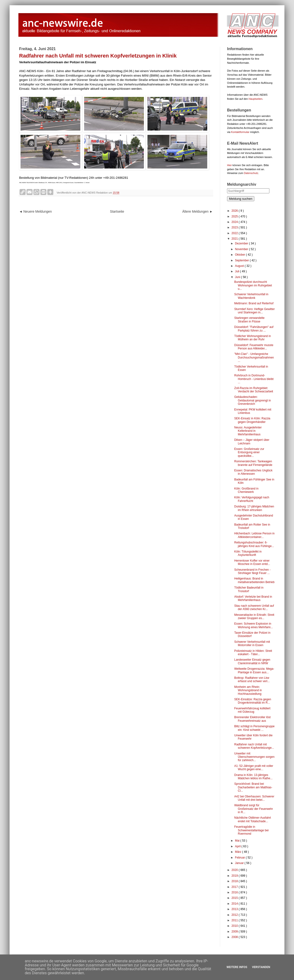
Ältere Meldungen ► (198, 211)
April (238, 846)
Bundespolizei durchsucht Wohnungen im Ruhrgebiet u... (253, 285)
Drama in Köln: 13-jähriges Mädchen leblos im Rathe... (253, 777)
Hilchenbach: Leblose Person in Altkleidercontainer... (254, 535)
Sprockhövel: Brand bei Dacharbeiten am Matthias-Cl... (253, 787)
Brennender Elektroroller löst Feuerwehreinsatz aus (252, 719)
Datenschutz (251, 173)
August (240, 266)
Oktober (240, 255)
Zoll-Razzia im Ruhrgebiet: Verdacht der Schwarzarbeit (254, 390)
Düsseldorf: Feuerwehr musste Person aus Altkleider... (254, 347)
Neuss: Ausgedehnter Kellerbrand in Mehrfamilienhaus (248, 431)
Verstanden (261, 967)
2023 (235, 227)
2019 (235, 876)
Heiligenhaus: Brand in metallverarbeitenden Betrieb (254, 580)
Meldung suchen (241, 199)
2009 (235, 932)
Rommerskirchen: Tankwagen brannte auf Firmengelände (253, 463)
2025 (235, 216)
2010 (235, 926)
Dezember (242, 243)
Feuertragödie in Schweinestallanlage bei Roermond (251, 830)
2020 (235, 870)
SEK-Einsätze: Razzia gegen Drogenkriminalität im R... (253, 701)
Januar (240, 863)
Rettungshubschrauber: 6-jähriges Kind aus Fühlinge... (254, 544)
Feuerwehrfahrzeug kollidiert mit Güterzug (252, 710)
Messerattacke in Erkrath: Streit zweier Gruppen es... (254, 616)
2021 (235, 239)
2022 (235, 233)
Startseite (117, 211)
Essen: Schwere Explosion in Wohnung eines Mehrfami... (254, 625)
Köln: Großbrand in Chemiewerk (246, 490)
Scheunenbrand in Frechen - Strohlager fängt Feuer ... (252, 571)
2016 (235, 892)
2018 (235, 881)
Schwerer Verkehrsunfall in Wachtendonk (251, 296)
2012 (235, 915)
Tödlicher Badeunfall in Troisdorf (249, 589)
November (242, 249)
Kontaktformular (240, 132)
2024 (235, 222)
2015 (235, 898)
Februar (240, 858)
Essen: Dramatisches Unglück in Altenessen (253, 472)
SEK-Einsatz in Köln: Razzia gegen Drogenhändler (252, 420)
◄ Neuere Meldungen (35, 211)
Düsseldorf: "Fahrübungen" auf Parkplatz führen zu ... (254, 329)
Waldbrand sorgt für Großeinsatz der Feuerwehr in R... (254, 809)
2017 (235, 887)
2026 (235, 211)
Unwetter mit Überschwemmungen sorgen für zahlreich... (254, 757)
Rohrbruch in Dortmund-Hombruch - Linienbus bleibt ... (254, 379)
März (239, 852)
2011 (235, 920)
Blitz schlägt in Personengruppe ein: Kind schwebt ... (254, 728)
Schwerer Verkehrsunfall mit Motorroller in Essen (252, 643)
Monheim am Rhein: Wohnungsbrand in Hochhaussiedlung (248, 690)
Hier (229, 165)
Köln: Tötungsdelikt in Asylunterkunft (248, 553)
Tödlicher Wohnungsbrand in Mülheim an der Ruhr (253, 338)
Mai (238, 841)
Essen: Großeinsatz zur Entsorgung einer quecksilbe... (249, 452)
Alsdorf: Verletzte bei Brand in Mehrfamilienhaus (253, 598)
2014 (235, 904)
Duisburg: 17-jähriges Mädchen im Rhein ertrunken (254, 508)
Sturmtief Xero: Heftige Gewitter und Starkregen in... (254, 311)
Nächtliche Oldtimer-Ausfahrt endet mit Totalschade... (253, 819)
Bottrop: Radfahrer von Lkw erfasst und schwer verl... (252, 680)
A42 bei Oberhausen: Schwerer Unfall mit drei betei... (254, 798)
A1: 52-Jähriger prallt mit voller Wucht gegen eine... (254, 768)
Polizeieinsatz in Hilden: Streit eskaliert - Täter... (253, 653)
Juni (238, 277)
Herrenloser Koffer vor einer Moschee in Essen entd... (252, 562)
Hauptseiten (256, 99)
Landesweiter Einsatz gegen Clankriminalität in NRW (252, 661)
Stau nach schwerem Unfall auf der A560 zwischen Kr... (254, 607)
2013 (235, 909)
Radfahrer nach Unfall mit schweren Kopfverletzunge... (254, 746)
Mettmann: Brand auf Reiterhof (254, 303)
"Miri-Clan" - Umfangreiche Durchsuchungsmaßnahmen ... (254, 357)
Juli (237, 271)
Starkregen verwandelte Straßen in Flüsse (249, 320)
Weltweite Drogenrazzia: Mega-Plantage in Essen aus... (254, 670)
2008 (235, 937)
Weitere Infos (237, 967)
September (242, 260)
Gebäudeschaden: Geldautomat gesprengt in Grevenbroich (253, 400)
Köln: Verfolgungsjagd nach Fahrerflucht (252, 499)
